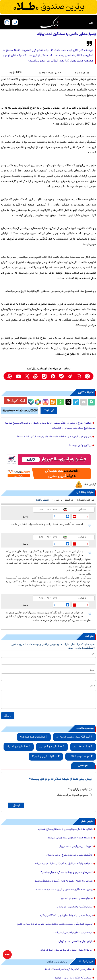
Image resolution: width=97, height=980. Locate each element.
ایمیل (92, 670)
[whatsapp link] (79, 376)
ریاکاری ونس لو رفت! (80, 446)
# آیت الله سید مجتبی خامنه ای (75, 737)
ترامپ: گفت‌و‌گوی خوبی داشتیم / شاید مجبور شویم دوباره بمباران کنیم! (55, 924)
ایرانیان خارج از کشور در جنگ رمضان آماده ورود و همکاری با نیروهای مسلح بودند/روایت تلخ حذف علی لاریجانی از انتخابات (50, 426)
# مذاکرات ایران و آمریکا (46, 756)
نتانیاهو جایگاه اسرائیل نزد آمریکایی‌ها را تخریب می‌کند (64, 864)
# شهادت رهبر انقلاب (81, 756)
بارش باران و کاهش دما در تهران (76, 942)
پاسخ (25, 516)
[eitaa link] (36, 376)
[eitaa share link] (53, 402)
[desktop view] (15, 22)
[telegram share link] (76, 402)
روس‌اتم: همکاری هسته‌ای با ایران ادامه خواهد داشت (64, 890)
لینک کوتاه (16, 401)
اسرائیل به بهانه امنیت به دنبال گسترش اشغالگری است (64, 881)
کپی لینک (49, 411)
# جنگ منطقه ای (83, 747)
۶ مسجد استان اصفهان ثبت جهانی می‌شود (70, 838)
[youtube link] (18, 376)
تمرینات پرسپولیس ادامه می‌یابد (75, 847)
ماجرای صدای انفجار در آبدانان (77, 898)
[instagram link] (44, 376)
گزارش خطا (90, 485)
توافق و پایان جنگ (78, 790)
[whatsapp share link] (60, 402)
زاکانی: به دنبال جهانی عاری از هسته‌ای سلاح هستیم (65, 829)
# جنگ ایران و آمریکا (19, 747)
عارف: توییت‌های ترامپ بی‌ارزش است (73, 933)
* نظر (92, 686)
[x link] (27, 376)
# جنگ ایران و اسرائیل (52, 747)
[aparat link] (10, 376)
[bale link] (61, 376)
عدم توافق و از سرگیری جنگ (73, 795)
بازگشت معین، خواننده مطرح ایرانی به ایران (70, 855)
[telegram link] (70, 376)
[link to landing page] (50, 22)
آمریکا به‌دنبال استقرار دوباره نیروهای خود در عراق (67, 950)
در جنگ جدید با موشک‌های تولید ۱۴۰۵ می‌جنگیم (66, 916)
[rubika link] (87, 376)
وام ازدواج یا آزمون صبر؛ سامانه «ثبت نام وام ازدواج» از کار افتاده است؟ (54, 437)
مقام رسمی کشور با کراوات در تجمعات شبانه (68, 969)
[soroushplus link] (53, 376)
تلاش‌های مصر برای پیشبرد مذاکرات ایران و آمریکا (67, 872)
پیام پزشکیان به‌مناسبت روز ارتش (75, 907)
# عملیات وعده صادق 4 (34, 737)
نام (94, 654)
